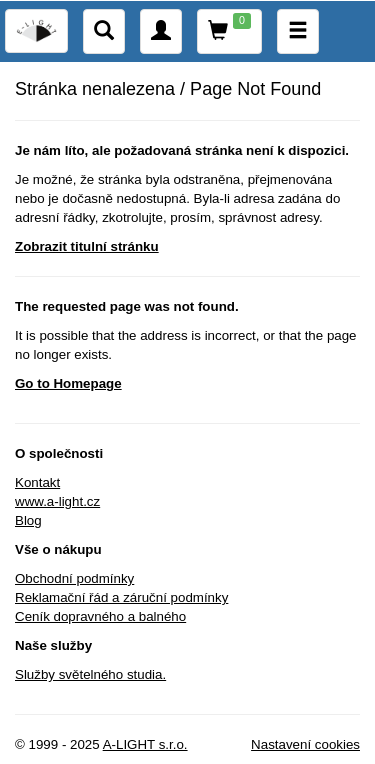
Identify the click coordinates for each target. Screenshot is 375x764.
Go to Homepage (68, 383)
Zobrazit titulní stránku (87, 246)
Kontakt (37, 482)
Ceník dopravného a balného (100, 616)
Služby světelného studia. (90, 674)
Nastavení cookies (305, 744)
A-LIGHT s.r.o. (145, 744)
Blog (28, 520)
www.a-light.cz (57, 501)
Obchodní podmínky (74, 578)
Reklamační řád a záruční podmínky (121, 597)
